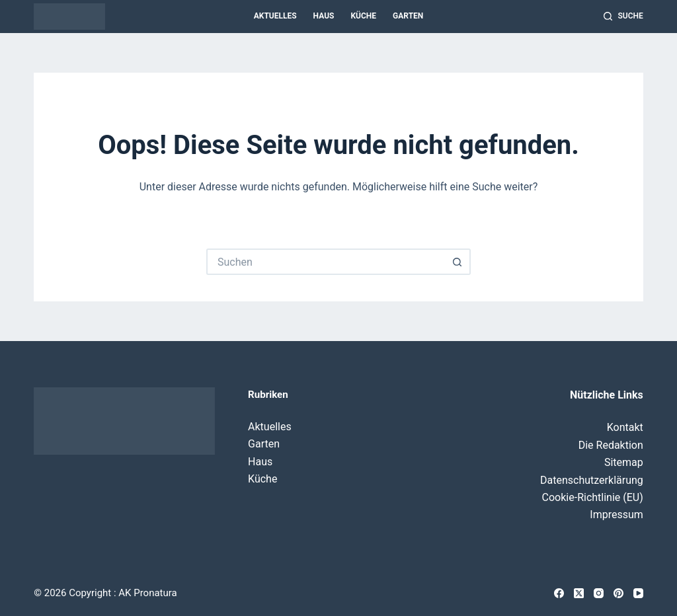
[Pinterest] (618, 593)
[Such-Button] (458, 262)
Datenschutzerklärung (592, 480)
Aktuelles (275, 16)
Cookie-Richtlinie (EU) (593, 497)
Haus (324, 16)
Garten (408, 16)
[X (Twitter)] (579, 593)
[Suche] (623, 17)
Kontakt (625, 427)
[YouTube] (638, 593)
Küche (363, 16)
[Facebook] (559, 593)
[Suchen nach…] (325, 262)
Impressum (617, 515)
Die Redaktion (611, 445)
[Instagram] (599, 593)
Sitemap (624, 462)
